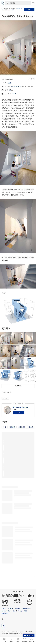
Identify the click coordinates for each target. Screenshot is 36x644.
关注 (19, 413)
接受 (29, 9)
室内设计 (32, 427)
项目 (5, 427)
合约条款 (18, 9)
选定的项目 (22, 427)
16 (10, 90)
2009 (14, 94)
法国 (10, 83)
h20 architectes (16, 86)
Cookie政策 (11, 10)
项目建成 (12, 427)
